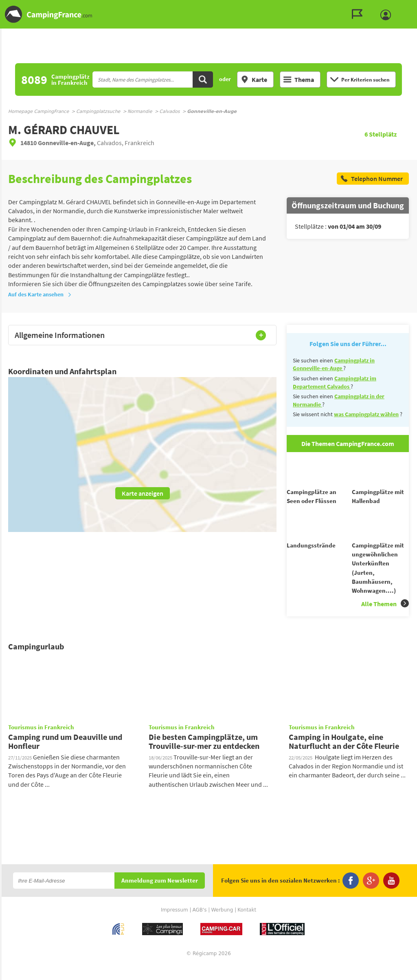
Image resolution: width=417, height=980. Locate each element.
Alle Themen (385, 618)
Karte (254, 79)
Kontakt (247, 925)
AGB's (199, 925)
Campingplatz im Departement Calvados (335, 382)
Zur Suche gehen (415, 7)
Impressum (174, 925)
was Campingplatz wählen (366, 414)
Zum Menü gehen (407, 7)
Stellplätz (381, 134)
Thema (299, 79)
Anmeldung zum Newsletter (160, 895)
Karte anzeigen (143, 493)
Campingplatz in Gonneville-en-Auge (334, 364)
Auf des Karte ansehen (40, 294)
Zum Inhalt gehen (411, 7)
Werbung (222, 925)
